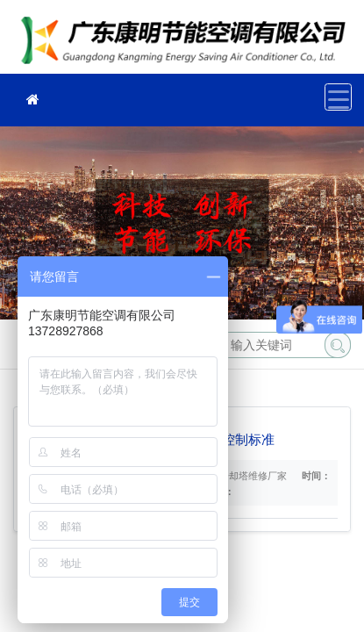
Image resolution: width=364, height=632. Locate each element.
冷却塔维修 (189, 43)
